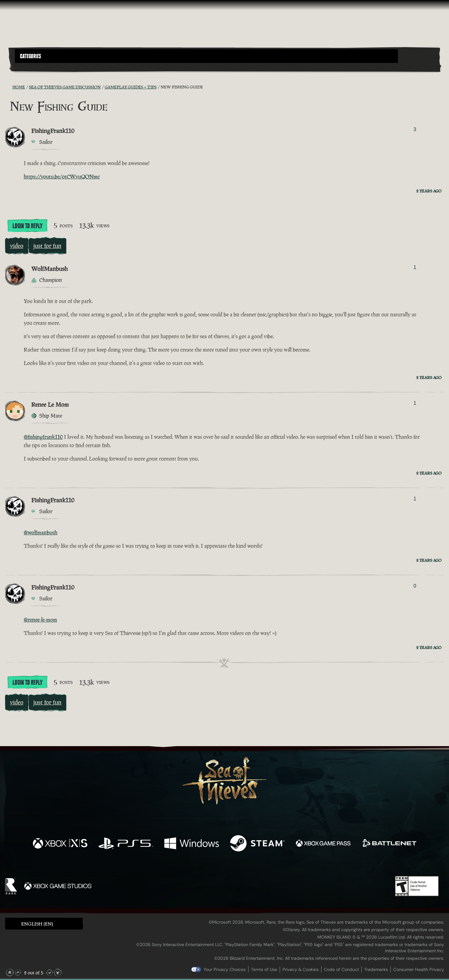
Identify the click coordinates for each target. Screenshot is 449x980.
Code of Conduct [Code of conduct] (341, 969)
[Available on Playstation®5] (126, 844)
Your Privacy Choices (225, 969)
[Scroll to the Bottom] (58, 973)
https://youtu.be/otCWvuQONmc (62, 177)
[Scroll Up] (18, 973)
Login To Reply (27, 226)
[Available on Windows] (192, 844)
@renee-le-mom (40, 620)
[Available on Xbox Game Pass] (323, 844)
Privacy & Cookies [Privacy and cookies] (301, 969)
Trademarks (376, 969)
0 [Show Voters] (415, 586)
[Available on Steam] (257, 844)
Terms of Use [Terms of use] (264, 969)
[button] (206, 56)
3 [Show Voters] (415, 129)
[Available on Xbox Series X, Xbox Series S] (60, 844)
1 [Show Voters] (415, 267)
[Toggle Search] (32, 67)
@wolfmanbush (41, 533)
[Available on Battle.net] (389, 844)
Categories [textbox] (31, 56)
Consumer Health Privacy (419, 969)
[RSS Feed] (9, 87)
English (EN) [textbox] (37, 924)
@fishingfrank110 (43, 437)
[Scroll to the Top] (10, 973)
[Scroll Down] (50, 973)
